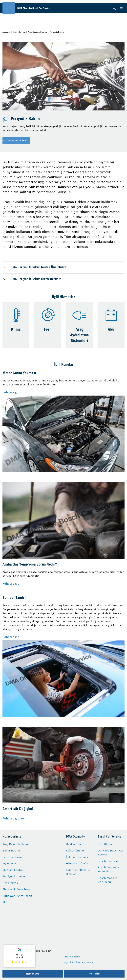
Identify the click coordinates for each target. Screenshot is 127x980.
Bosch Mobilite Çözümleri (107, 880)
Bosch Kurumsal (108, 861)
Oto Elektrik (10, 883)
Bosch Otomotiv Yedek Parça (108, 869)
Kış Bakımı (9, 863)
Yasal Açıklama (72, 957)
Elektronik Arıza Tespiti (17, 889)
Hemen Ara (33, 974)
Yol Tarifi (94, 974)
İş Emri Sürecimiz (77, 857)
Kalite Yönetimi (76, 850)
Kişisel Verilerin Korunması (79, 962)
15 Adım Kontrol (13, 870)
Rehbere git (11, 392)
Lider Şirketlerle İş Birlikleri (78, 872)
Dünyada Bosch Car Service (111, 852)
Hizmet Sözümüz (77, 863)
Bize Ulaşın (105, 844)
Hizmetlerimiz (19, 32)
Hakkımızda (74, 844)
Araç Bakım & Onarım (37, 32)
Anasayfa (6, 32)
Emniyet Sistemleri (15, 876)
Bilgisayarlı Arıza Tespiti (18, 896)
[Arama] (115, 8)
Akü (5, 902)
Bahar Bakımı (11, 850)
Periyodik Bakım (13, 857)
